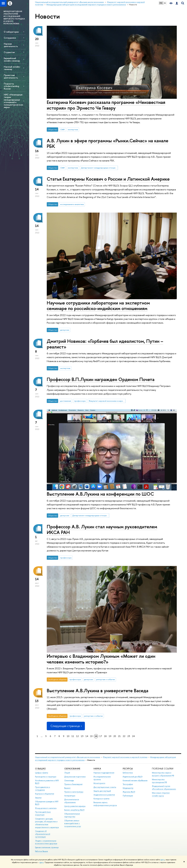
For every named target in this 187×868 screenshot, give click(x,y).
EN (165, 3)
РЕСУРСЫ (128, 769)
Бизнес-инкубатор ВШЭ (74, 810)
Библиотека (128, 773)
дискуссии (65, 330)
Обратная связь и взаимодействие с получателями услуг (73, 823)
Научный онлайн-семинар (12, 68)
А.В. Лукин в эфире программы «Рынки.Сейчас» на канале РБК (108, 143)
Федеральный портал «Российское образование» (164, 788)
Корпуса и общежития (45, 794)
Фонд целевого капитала (46, 808)
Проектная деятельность (11, 76)
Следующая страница (66, 726)
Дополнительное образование (72, 801)
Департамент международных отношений (99, 168)
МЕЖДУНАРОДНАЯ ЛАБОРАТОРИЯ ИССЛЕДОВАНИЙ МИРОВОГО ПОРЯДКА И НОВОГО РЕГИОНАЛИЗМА (14, 17)
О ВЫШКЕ (40, 769)
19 (110, 736)
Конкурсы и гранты (101, 799)
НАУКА (97, 769)
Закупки (38, 798)
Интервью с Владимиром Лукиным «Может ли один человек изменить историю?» (101, 659)
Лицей (67, 773)
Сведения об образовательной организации (43, 834)
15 (91, 736)
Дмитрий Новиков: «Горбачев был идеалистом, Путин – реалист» (105, 344)
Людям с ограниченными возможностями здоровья (46, 842)
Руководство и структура (46, 777)
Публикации (128, 796)
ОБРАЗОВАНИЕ (72, 769)
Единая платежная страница (47, 847)
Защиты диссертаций (102, 791)
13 (82, 736)
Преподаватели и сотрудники (43, 789)
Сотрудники (10, 38)
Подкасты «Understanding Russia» (11, 86)
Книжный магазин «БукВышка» (135, 780)
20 (115, 736)
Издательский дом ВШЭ (133, 777)
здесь (163, 860)
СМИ (62, 129)
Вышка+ (67, 788)
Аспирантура (70, 796)
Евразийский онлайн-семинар (12, 59)
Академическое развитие (104, 795)
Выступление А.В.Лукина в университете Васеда (98, 690)
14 (87, 736)
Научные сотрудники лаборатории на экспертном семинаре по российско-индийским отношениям (98, 306)
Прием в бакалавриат (73, 784)
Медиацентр (128, 788)
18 (105, 736)
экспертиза (73, 129)
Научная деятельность (11, 45)
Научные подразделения (104, 773)
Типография (128, 784)
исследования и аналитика (72, 204)
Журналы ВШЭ (129, 792)
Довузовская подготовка (75, 777)
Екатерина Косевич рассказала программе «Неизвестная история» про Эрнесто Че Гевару (106, 105)
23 (129, 736)
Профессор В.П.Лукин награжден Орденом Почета (101, 379)
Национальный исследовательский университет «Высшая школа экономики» (68, 757)
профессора (80, 401)
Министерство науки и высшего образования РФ (163, 774)
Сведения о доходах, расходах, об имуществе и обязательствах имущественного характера (47, 823)
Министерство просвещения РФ (159, 781)
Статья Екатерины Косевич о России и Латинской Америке (108, 179)
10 (68, 736)
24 (133, 736)
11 (73, 736)
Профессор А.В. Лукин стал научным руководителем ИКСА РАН (102, 529)
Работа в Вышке (41, 851)
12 (77, 736)
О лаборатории (11, 32)
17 (101, 736)
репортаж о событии (105, 679)
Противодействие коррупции (43, 813)
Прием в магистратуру (74, 792)
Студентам (9, 52)
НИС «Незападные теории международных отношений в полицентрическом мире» (13, 101)
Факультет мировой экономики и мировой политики (107, 401)
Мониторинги (99, 783)
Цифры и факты (42, 773)
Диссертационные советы (105, 787)
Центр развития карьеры (75, 806)
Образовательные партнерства (72, 815)
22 (124, 736)
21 (119, 736)
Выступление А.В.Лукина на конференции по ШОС (100, 494)
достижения (66, 401)
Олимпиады (69, 780)
